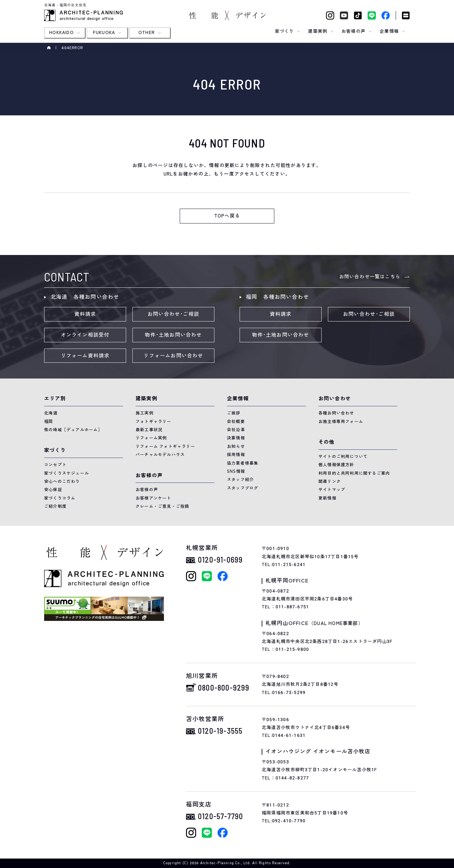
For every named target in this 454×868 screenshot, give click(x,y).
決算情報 (236, 438)
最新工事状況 (149, 430)
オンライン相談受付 (85, 335)
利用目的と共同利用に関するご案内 (354, 473)
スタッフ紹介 (240, 480)
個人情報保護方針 (336, 465)
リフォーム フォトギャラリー (165, 446)
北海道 (51, 413)
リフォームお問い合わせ (173, 356)
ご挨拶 (234, 413)
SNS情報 (236, 471)
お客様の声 (147, 490)
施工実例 (145, 413)
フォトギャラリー (154, 422)
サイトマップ (332, 490)
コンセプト (55, 465)
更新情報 (327, 498)
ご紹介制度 (55, 506)
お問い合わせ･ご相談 (173, 314)
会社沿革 (236, 430)
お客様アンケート (154, 498)
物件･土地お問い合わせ (173, 335)
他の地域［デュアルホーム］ (73, 430)
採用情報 (236, 455)
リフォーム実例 (151, 438)
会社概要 (236, 422)
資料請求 (85, 314)
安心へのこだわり (62, 481)
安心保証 (53, 490)
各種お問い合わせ (336, 413)
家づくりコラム (60, 498)
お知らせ (236, 446)
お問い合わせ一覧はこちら (370, 277)
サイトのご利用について (343, 457)
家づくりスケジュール (67, 473)
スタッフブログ (243, 488)
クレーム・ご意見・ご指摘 (162, 506)
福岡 (49, 422)
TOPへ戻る (227, 216)
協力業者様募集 (243, 463)
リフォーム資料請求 (85, 356)
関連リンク (330, 481)
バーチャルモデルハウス (160, 455)
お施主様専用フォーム (341, 422)
